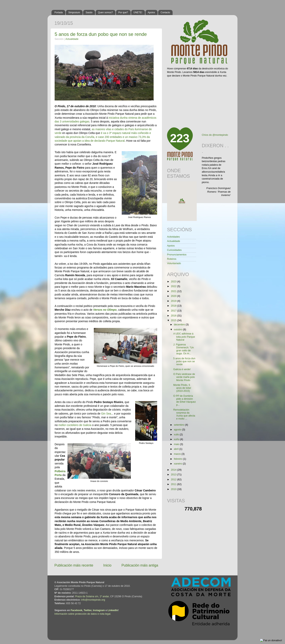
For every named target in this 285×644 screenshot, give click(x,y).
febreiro (179, 459)
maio (177, 444)
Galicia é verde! (182, 369)
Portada (59, 12)
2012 (174, 480)
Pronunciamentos (177, 255)
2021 (174, 291)
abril (177, 449)
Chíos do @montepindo (215, 135)
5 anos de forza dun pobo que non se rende (101, 34)
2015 (174, 320)
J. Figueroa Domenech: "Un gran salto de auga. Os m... (183, 349)
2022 (174, 286)
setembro (180, 425)
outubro (179, 330)
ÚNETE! (138, 12)
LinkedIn (113, 610)
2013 (174, 475)
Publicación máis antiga (140, 565)
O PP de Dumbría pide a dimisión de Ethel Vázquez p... (184, 400)
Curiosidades (174, 250)
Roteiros (172, 259)
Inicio (107, 565)
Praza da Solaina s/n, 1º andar (92, 596)
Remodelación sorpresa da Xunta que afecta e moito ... (184, 414)
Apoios (152, 12)
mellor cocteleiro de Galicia (75, 425)
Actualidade (72, 39)
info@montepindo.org (93, 600)
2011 (174, 484)
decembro (180, 325)
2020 (174, 296)
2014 (174, 470)
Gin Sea (106, 414)
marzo (178, 454)
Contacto (165, 12)
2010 (174, 489)
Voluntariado (174, 263)
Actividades (173, 237)
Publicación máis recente (74, 565)
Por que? (123, 12)
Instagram (99, 610)
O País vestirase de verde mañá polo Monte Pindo (184, 377)
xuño (177, 439)
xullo (177, 435)
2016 (174, 316)
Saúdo (89, 12)
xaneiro (178, 464)
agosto (178, 430)
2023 (174, 282)
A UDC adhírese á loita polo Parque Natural (184, 337)
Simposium (74, 12)
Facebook (76, 610)
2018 (174, 306)
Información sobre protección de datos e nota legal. (83, 614)
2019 (174, 301)
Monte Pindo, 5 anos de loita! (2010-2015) (182, 388)
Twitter (88, 610)
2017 (174, 311)
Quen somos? (105, 12)
